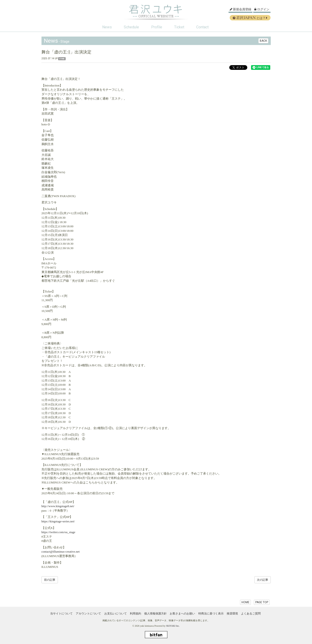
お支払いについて (116, 614)
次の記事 (263, 580)
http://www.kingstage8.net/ (58, 506)
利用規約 (135, 614)
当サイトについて (61, 614)
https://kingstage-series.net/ (58, 521)
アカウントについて (88, 614)
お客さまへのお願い (182, 614)
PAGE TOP (262, 602)
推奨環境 (232, 614)
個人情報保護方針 (155, 614)
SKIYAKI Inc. (173, 626)
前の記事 (50, 580)
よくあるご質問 (251, 614)
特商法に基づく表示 (211, 614)
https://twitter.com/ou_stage (58, 532)
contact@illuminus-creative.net (61, 552)
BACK (263, 41)
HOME (245, 602)
